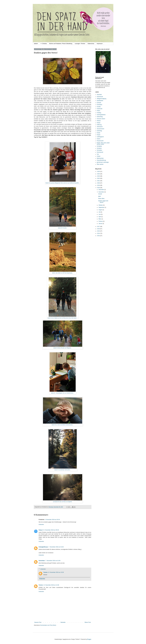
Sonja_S (41, 530)
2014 (99, 233)
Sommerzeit (100, 152)
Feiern (99, 111)
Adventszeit (100, 97)
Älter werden (100, 164)
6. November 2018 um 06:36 (51, 530)
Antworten (41, 524)
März (100, 219)
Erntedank (100, 105)
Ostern (99, 139)
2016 (99, 229)
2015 (99, 231)
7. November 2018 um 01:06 (56, 547)
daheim (36, 44)
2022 (99, 178)
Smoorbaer (42, 561)
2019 (99, 185)
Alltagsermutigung (102, 99)
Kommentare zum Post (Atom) (48, 625)
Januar (100, 224)
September (102, 207)
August (101, 210)
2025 (99, 171)
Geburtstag (100, 117)
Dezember (101, 190)
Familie (99, 107)
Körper (99, 135)
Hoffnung (99, 125)
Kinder (99, 133)
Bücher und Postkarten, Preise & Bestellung (61, 44)
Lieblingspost (100, 137)
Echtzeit (99, 103)
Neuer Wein (101, 199)
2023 (99, 176)
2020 (99, 183)
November (101, 192)
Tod (98, 154)
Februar (101, 221)
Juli (100, 212)
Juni (100, 214)
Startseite (63, 622)
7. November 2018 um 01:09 (53, 561)
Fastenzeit (100, 109)
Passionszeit (100, 141)
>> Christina (44, 44)
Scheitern (99, 148)
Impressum (100, 44)
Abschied (99, 95)
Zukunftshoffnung (101, 160)
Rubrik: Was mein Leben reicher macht (103, 144)
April (100, 217)
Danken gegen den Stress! (103, 202)
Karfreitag (99, 131)
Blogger (89, 639)
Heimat (99, 121)
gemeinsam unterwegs (103, 162)
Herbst (99, 123)
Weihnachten (100, 158)
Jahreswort (100, 127)
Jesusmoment (101, 129)
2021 (99, 181)
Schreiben (99, 150)
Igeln (99, 196)
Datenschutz (91, 44)
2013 (99, 236)
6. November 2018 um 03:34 (52, 520)
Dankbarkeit (100, 101)
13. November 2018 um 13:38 (51, 585)
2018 (99, 188)
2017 (99, 227)
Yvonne (45, 572)
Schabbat (99, 146)
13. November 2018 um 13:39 (56, 572)
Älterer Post (88, 622)
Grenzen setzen (101, 119)
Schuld (100, 194)
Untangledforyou (43, 547)
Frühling (99, 113)
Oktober (101, 205)
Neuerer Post (38, 622)
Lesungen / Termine (80, 44)
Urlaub (99, 156)
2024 (99, 174)
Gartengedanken (101, 115)
